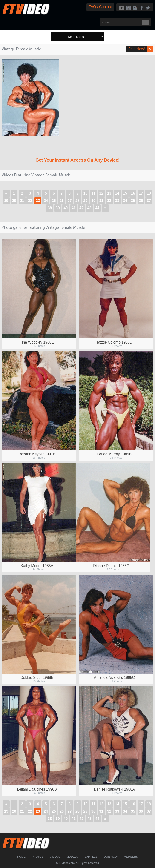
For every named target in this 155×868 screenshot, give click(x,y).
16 (133, 193)
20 (14, 201)
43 (89, 208)
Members (131, 857)
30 (93, 201)
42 (81, 208)
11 (93, 193)
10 (86, 193)
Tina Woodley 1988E (37, 342)
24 (46, 201)
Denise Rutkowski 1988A (114, 789)
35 (133, 201)
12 (101, 193)
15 (125, 193)
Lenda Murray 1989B (114, 454)
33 (117, 201)
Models (72, 857)
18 (149, 193)
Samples (91, 857)
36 (141, 201)
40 (66, 208)
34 (125, 201)
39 (58, 208)
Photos (37, 857)
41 (74, 208)
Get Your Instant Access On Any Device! (77, 160)
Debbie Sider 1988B (37, 677)
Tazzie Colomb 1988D (114, 342)
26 (62, 201)
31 (101, 201)
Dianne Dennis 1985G (111, 566)
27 (70, 201)
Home (21, 857)
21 (22, 201)
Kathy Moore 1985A (37, 566)
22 (30, 201)
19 (6, 201)
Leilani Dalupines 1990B (37, 789)
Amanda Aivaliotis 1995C (114, 677)
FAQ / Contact (100, 7)
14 (117, 193)
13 (109, 193)
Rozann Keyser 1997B (37, 454)
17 (141, 193)
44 (97, 208)
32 (109, 201)
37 (149, 201)
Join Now (111, 857)
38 (50, 208)
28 (77, 201)
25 (54, 201)
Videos (55, 857)
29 (86, 201)
